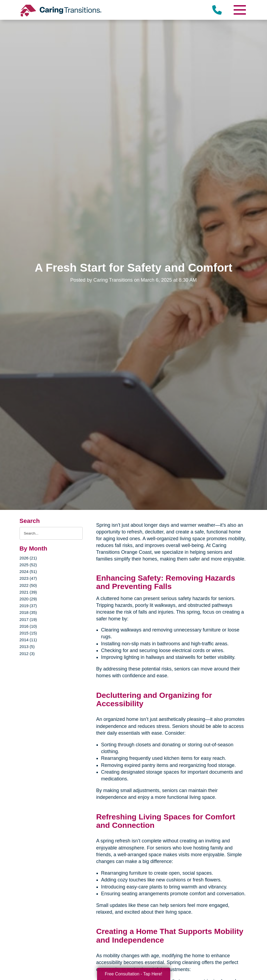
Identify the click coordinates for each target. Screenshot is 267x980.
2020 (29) (28, 599)
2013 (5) (27, 647)
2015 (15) (28, 633)
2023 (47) (28, 578)
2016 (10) (28, 626)
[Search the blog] (51, 533)
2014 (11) (28, 640)
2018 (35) (28, 612)
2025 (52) (28, 565)
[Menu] (239, 10)
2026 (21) (28, 558)
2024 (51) (28, 572)
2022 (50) (28, 585)
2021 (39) (28, 592)
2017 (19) (28, 619)
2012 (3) (27, 654)
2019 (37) (28, 606)
